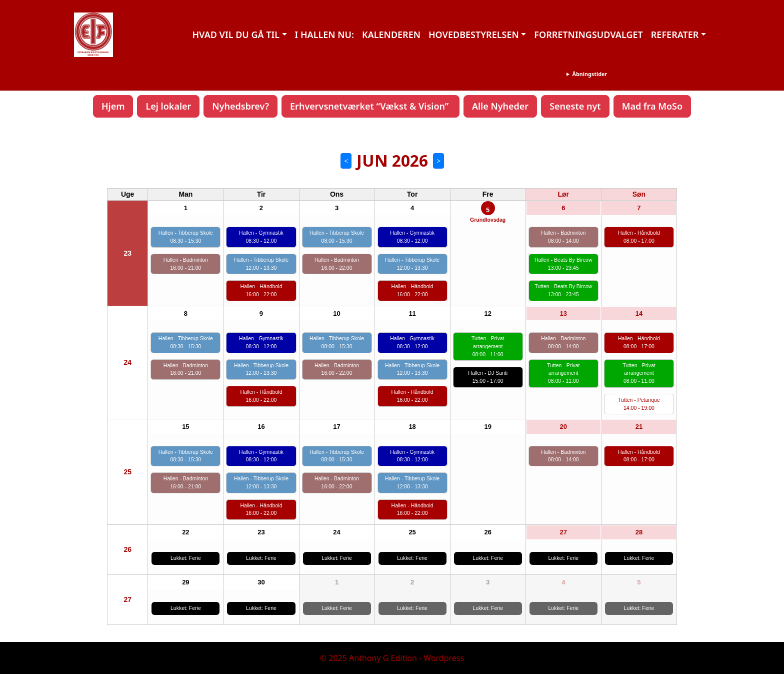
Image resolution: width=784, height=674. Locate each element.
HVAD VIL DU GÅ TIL (236, 35)
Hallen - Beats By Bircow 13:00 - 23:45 (563, 264)
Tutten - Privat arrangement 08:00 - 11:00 (488, 346)
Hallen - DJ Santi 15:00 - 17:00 (488, 377)
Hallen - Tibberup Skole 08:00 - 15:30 (337, 237)
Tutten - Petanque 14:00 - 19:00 (639, 404)
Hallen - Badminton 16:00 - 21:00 (186, 264)
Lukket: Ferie (186, 558)
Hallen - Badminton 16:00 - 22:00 (337, 264)
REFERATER (675, 35)
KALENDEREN (391, 35)
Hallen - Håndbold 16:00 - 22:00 (261, 290)
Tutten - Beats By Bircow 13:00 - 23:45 (563, 290)
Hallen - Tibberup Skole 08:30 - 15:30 (186, 237)
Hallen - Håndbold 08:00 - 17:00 (639, 237)
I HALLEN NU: (324, 35)
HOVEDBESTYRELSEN (474, 35)
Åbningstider (589, 74)
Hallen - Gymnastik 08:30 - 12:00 (261, 237)
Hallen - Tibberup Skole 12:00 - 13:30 (261, 264)
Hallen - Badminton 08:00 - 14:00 (563, 237)
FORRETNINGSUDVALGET (588, 35)
